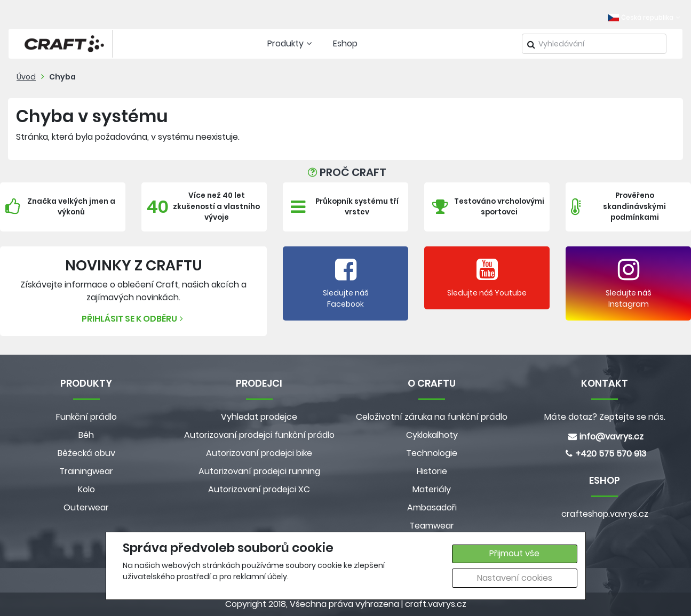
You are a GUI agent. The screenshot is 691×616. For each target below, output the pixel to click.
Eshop (345, 43)
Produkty (291, 43)
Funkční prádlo (86, 417)
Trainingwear (86, 471)
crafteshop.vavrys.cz (605, 514)
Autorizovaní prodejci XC (259, 489)
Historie (432, 471)
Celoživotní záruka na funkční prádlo (432, 417)
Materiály (432, 489)
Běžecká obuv (86, 453)
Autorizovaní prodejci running (259, 471)
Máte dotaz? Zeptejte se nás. (605, 417)
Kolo (86, 489)
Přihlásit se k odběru (134, 319)
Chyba (62, 77)
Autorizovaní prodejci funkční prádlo (259, 435)
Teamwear (432, 526)
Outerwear (86, 507)
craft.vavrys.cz (436, 604)
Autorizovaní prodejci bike (259, 453)
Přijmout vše (514, 553)
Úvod (26, 77)
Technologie (432, 453)
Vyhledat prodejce (259, 417)
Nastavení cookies (515, 578)
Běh (86, 435)
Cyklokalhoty (432, 435)
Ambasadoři (432, 507)
